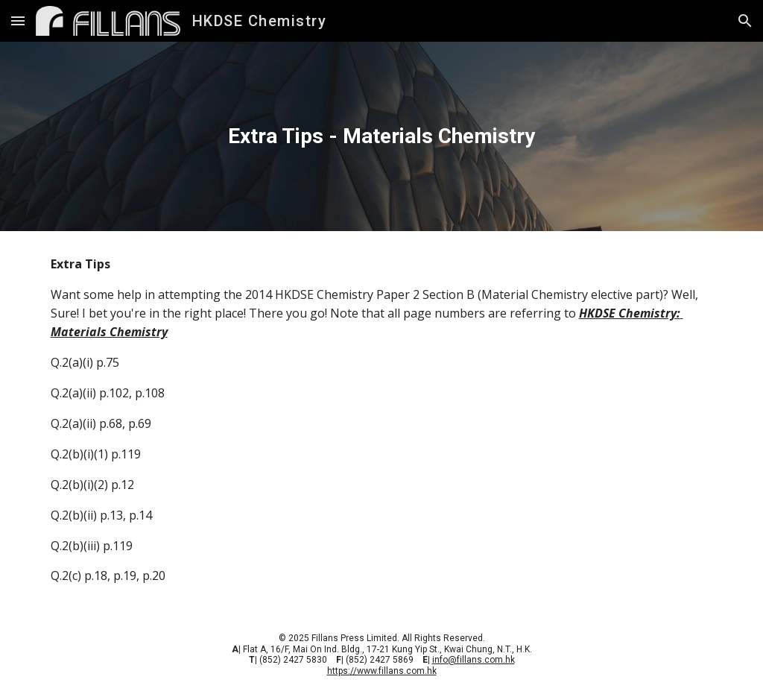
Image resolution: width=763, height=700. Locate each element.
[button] (18, 21)
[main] (382, 136)
